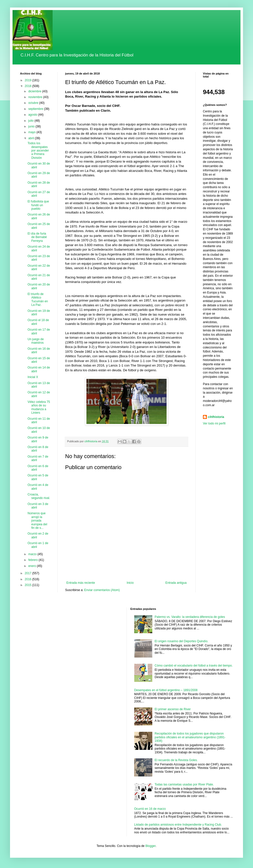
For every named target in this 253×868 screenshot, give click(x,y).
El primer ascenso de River (173, 709)
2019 (29, 80)
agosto (33, 115)
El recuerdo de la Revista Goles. (176, 760)
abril (32, 138)
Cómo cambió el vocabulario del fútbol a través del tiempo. (194, 666)
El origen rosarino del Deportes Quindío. (181, 641)
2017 (29, 573)
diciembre (35, 91)
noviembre (36, 97)
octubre (34, 103)
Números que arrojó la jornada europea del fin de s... (37, 521)
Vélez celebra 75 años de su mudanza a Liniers (39, 407)
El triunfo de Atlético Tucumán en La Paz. (38, 299)
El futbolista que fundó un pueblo (38, 205)
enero (33, 566)
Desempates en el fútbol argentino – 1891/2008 (166, 690)
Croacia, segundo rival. (39, 496)
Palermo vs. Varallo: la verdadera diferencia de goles (190, 617)
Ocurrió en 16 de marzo (150, 809)
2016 (29, 579)
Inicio (130, 583)
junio (32, 126)
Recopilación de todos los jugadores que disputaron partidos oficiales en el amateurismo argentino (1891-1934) (190, 737)
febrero (33, 560)
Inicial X (33, 377)
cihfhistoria (216, 417)
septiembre (36, 109)
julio (31, 121)
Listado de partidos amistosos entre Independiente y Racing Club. (178, 825)
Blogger (150, 846)
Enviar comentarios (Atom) (102, 590)
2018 (29, 86)
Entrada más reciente (81, 583)
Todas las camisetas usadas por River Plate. (184, 784)
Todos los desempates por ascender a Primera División (38, 151)
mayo (32, 132)
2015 (29, 585)
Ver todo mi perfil (214, 423)
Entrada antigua (176, 583)
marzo (33, 554)
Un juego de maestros (36, 341)
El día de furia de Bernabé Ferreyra (37, 237)
